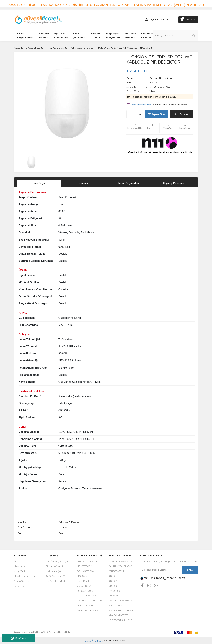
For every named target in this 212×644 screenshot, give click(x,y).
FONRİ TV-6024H (117, 571)
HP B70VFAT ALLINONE (120, 620)
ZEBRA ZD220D (117, 596)
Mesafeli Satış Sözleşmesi (58, 562)
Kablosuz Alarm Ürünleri (161, 78)
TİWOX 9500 (115, 591)
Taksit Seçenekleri (128, 183)
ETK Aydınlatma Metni (56, 581)
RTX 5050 (113, 576)
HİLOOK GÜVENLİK (86, 606)
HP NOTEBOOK (84, 566)
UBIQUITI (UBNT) (85, 586)
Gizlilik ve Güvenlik (55, 566)
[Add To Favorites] (135, 128)
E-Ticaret (99, 641)
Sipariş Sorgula (22, 581)
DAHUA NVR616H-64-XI (121, 566)
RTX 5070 (113, 581)
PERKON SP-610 (117, 606)
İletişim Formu (21, 586)
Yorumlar (84, 183)
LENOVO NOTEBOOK (87, 562)
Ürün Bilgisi (39, 183)
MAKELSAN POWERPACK (121, 611)
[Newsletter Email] (161, 570)
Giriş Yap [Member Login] (164, 20)
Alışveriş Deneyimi (173, 183)
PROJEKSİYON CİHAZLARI (90, 601)
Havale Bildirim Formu (25, 576)
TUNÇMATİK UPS (85, 591)
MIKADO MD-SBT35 (118, 615)
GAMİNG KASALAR (86, 596)
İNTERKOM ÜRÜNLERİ (88, 611)
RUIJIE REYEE (83, 581)
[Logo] (38, 19)
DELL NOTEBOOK (86, 571)
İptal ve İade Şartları (55, 571)
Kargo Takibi (20, 571)
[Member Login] (147, 20)
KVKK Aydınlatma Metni (57, 576)
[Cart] (188, 20)
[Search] (176, 36)
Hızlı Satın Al (181, 114)
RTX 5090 (113, 586)
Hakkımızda (20, 566)
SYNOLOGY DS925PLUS (120, 601)
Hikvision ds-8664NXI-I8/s (121, 562)
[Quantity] (135, 114)
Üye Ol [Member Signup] (154, 20)
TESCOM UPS (84, 576)
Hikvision (154, 83)
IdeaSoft (89, 641)
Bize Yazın (18, 638)
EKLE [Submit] (190, 570)
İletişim (17, 562)
